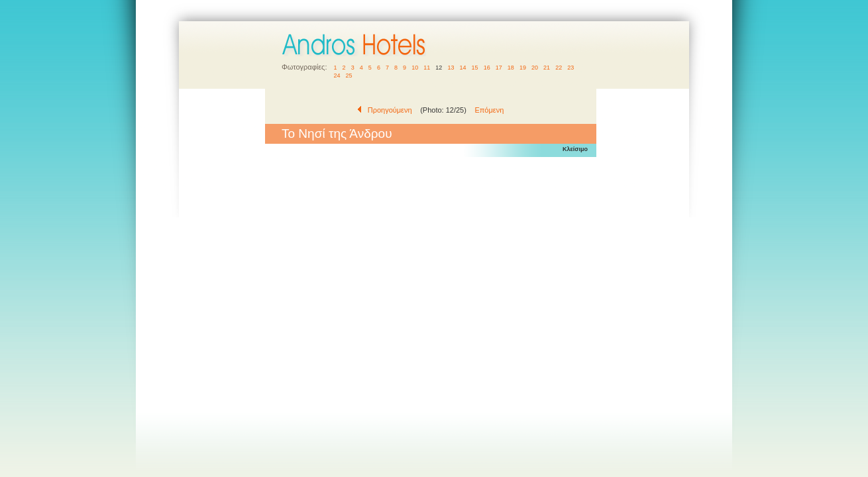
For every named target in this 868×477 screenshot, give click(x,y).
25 (349, 76)
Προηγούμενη (390, 110)
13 (451, 68)
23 (571, 68)
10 (415, 68)
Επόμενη (489, 110)
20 (535, 68)
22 (559, 68)
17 (499, 68)
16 (487, 68)
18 (511, 68)
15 (475, 68)
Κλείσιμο (575, 149)
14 (463, 68)
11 (427, 68)
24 (338, 76)
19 (522, 68)
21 (547, 68)
